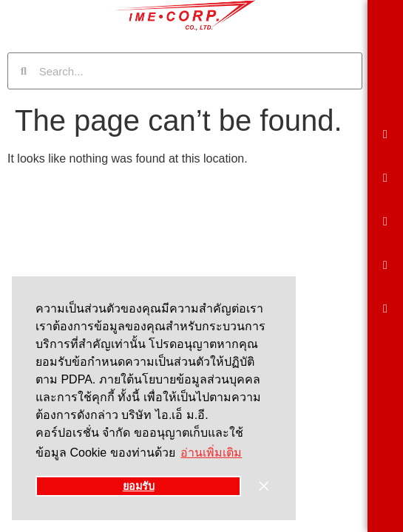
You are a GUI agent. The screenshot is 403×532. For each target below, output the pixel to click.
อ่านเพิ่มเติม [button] (211, 453)
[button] (385, 134)
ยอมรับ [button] (139, 486)
